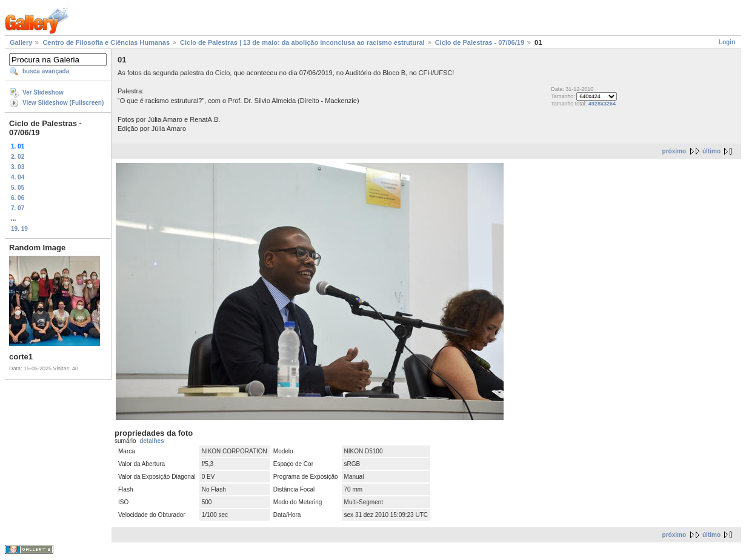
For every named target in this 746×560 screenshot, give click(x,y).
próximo (674, 151)
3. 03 (18, 167)
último (711, 151)
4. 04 (18, 177)
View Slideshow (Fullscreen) (63, 103)
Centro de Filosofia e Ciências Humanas (106, 42)
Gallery (21, 42)
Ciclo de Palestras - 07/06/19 (480, 42)
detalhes (152, 441)
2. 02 (18, 157)
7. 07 (18, 208)
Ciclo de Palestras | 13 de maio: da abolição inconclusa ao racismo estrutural (302, 42)
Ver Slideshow (43, 92)
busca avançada (46, 71)
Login (727, 42)
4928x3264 (602, 104)
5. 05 (18, 188)
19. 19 (19, 229)
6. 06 (18, 198)
